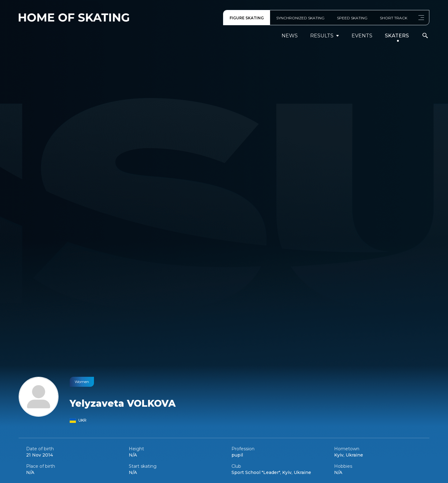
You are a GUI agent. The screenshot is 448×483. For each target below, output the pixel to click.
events (362, 36)
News (290, 36)
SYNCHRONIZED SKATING (300, 18)
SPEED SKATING (352, 18)
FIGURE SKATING (247, 18)
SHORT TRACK (394, 18)
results (325, 36)
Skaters (397, 36)
